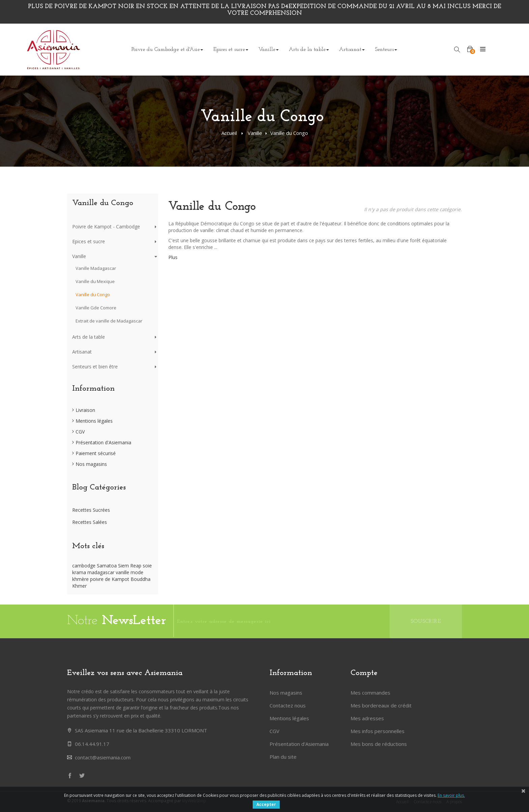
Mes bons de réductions (379, 744)
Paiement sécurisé (96, 453)
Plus (173, 257)
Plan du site (283, 757)
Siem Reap (130, 566)
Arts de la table (89, 337)
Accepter (266, 804)
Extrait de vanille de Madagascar (109, 321)
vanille (123, 572)
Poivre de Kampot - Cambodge (106, 227)
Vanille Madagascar (96, 268)
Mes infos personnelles (378, 731)
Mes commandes (370, 693)
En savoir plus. (451, 795)
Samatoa (107, 566)
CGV (80, 432)
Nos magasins (91, 464)
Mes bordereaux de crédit (381, 705)
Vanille (255, 133)
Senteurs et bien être (95, 367)
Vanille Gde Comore (96, 308)
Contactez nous (288, 705)
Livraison (85, 410)
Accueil (229, 133)
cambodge (85, 566)
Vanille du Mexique (95, 281)
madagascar (102, 572)
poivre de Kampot (110, 579)
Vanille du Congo (93, 295)
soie (147, 566)
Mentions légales (94, 421)
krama (80, 572)
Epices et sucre (89, 241)
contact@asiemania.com (103, 757)
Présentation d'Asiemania (103, 442)
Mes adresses (367, 718)
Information (93, 389)
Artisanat (82, 352)
